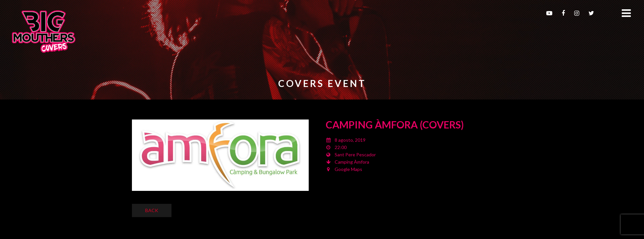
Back (152, 210)
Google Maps (348, 169)
